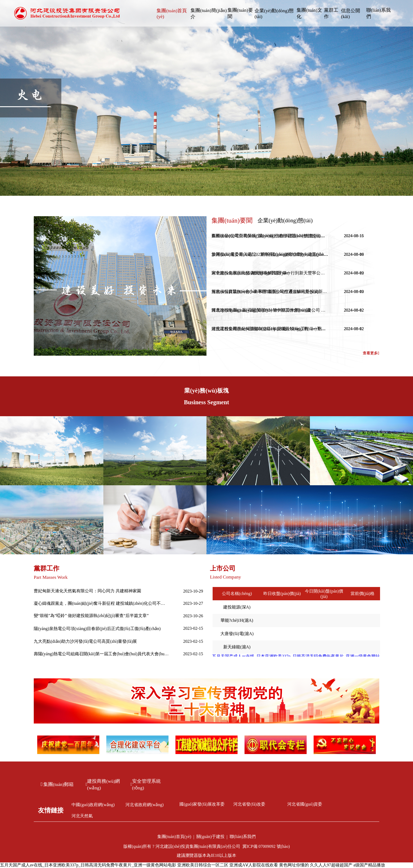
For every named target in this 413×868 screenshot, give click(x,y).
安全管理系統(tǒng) (146, 784)
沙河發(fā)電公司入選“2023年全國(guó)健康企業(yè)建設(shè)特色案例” (270, 254)
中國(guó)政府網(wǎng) (93, 805)
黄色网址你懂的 (294, 865)
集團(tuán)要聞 (240, 13)
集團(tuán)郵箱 (57, 784)
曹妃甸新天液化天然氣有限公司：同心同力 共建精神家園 (87, 591)
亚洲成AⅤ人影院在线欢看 (254, 865)
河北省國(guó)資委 (305, 804)
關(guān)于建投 (210, 837)
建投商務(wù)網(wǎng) (103, 784)
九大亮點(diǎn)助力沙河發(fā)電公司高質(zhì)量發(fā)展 (85, 641)
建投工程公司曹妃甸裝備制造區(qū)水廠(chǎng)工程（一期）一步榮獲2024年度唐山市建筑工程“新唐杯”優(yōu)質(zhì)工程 (270, 329)
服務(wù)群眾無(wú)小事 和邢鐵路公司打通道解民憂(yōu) (265, 292)
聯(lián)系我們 (378, 13)
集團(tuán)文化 (309, 13)
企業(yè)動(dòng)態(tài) (274, 14)
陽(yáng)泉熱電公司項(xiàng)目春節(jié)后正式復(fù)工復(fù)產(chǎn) (97, 629)
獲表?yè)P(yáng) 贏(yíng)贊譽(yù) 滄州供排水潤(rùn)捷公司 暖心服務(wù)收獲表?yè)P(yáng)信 (270, 310)
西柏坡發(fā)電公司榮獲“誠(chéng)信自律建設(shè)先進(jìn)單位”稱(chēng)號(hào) (270, 236)
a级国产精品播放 (369, 865)
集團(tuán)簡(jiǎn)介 (209, 14)
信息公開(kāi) (351, 14)
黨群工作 (331, 13)
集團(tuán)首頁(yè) (172, 14)
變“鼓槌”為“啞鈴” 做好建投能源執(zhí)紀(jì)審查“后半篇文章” (91, 616)
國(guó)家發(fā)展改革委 (202, 804)
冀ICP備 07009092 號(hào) (266, 846)
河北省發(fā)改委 (249, 804)
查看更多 (371, 353)
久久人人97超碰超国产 (331, 865)
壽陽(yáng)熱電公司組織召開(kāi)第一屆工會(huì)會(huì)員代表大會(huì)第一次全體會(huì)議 (102, 654)
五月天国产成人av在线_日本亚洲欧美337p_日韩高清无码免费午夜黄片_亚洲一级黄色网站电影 (88, 865)
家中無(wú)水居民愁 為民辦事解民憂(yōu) (250, 273)
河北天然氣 (82, 816)
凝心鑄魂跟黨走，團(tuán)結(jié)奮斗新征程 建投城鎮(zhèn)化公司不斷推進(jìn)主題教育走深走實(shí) (102, 603)
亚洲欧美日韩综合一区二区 (203, 865)
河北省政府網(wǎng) (144, 805)
